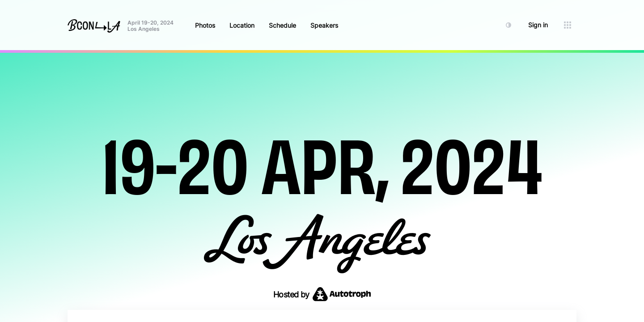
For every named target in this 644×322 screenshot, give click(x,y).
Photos (205, 25)
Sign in (538, 25)
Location (242, 25)
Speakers (324, 25)
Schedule (282, 25)
